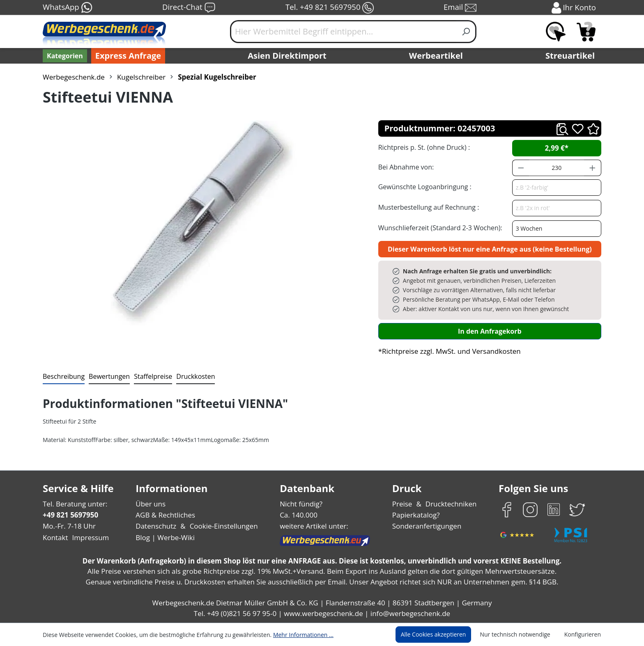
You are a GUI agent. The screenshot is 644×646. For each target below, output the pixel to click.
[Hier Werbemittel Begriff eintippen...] (343, 32)
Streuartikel (572, 56)
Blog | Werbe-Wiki (164, 537)
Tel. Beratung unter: (73, 504)
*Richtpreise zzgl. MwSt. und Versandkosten (447, 351)
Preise (403, 504)
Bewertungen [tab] (106, 376)
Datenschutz (156, 526)
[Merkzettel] (556, 32)
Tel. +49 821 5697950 (329, 8)
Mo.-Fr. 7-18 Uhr (68, 526)
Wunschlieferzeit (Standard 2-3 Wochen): (438, 228)
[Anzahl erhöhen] (593, 168)
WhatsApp (67, 8)
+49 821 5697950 (70, 515)
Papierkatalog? (417, 515)
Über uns (151, 504)
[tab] (63, 377)
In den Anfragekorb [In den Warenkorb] (490, 331)
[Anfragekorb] (586, 32)
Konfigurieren (584, 635)
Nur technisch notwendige (520, 635)
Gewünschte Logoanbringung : (423, 187)
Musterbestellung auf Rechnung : (427, 207)
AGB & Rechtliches (166, 515)
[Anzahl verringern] (521, 168)
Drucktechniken (450, 504)
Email (461, 8)
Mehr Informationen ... (292, 635)
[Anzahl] (557, 168)
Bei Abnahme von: (405, 167)
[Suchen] (466, 32)
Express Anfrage (126, 56)
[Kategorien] (64, 56)
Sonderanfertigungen (426, 526)
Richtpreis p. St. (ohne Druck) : (423, 147)
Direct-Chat (189, 8)
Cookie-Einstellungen (221, 526)
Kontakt (55, 537)
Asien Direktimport (287, 56)
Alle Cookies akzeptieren (441, 635)
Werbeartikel (437, 56)
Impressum (88, 537)
